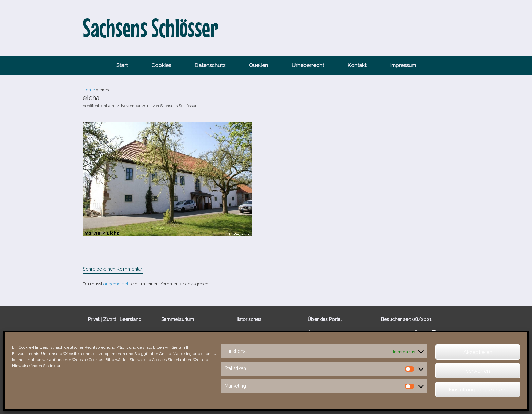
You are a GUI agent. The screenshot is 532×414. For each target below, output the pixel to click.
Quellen (259, 65)
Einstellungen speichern (478, 390)
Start (122, 65)
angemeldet (116, 284)
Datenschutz (210, 65)
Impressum (403, 65)
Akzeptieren (478, 352)
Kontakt (357, 65)
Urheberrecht (308, 65)
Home (89, 90)
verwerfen (478, 371)
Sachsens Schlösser (178, 106)
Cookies (161, 65)
